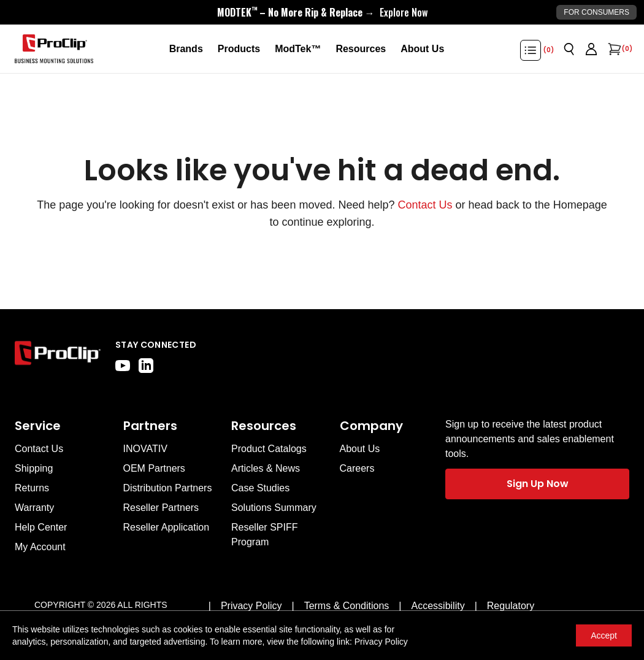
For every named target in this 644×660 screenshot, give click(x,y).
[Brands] (186, 49)
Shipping (34, 468)
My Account (40, 547)
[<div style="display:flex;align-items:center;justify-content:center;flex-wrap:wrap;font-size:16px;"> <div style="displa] (322, 12)
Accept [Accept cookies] (604, 635)
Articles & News (266, 468)
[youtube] (123, 366)
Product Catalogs (269, 449)
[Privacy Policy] (251, 606)
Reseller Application (167, 527)
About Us (360, 449)
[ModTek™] (298, 49)
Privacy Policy (381, 642)
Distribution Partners (168, 488)
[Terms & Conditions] (347, 606)
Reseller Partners (161, 508)
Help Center (41, 527)
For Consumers (596, 12)
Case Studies (260, 488)
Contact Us (425, 205)
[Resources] (361, 49)
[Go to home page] (58, 356)
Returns (32, 488)
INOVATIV (145, 449)
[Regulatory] (511, 606)
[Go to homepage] (54, 49)
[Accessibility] (438, 606)
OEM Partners (154, 468)
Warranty (34, 508)
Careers (357, 468)
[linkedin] (146, 366)
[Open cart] (613, 49)
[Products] (239, 49)
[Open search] (569, 49)
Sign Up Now (538, 484)
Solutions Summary (274, 508)
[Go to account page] (591, 49)
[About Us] (422, 49)
